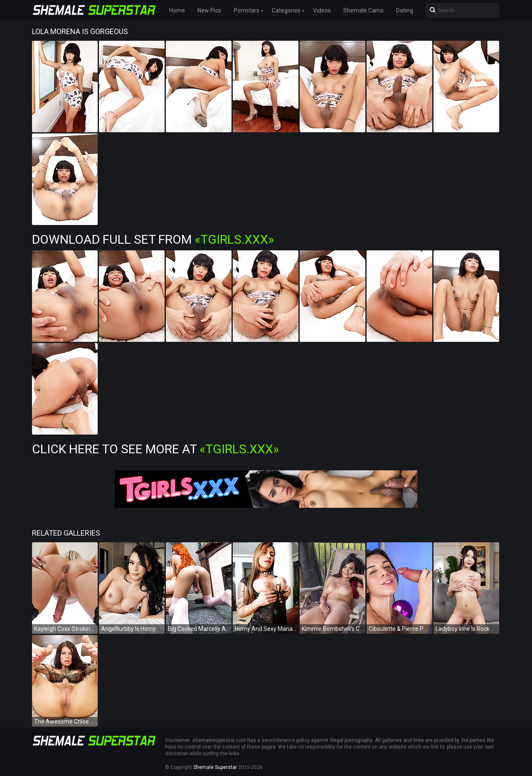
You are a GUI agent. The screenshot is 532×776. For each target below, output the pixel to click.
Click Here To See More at (155, 449)
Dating (405, 10)
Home (177, 10)
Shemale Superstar (215, 767)
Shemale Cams (363, 10)
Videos (322, 10)
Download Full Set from (153, 239)
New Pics (209, 10)
